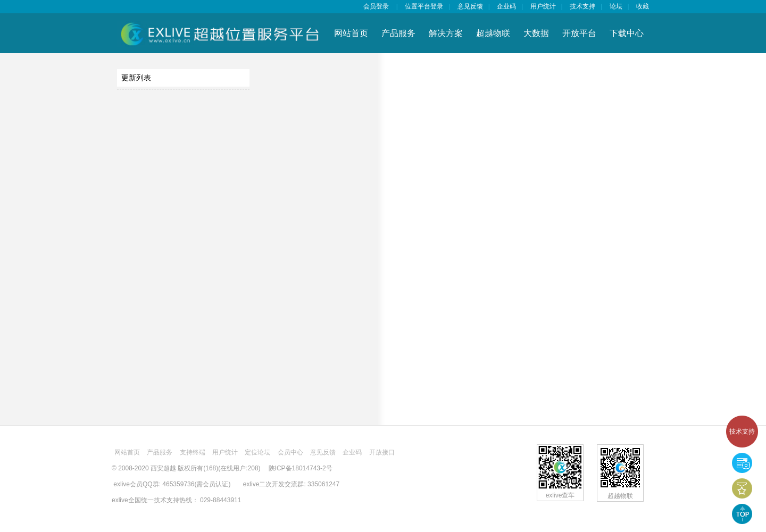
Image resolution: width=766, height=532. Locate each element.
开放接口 (382, 452)
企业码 (506, 6)
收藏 (643, 6)
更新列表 (136, 78)
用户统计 (543, 6)
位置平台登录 (424, 6)
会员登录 (376, 6)
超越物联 (493, 33)
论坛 (616, 6)
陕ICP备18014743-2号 (301, 468)
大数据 (536, 33)
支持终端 (193, 452)
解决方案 (446, 33)
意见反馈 (470, 6)
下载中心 (627, 33)
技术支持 (742, 432)
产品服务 (398, 33)
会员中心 (290, 452)
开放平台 (579, 33)
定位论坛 (257, 452)
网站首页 (351, 33)
